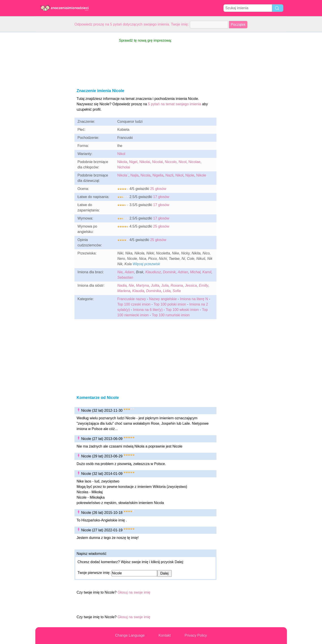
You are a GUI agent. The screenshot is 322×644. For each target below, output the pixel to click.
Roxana (177, 285)
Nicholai (124, 167)
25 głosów (158, 189)
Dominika (154, 291)
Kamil (207, 272)
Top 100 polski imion (170, 304)
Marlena (124, 291)
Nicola (146, 175)
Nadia (122, 285)
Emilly (204, 285)
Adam (129, 272)
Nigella (158, 175)
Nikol (121, 154)
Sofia (177, 291)
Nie (120, 272)
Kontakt (165, 635)
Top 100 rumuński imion (171, 315)
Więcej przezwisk (146, 264)
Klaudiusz (153, 272)
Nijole (190, 175)
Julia (165, 285)
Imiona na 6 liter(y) (148, 310)
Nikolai (145, 162)
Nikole (201, 175)
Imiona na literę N (194, 299)
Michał (195, 272)
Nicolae (194, 162)
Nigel (133, 162)
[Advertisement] (53, 99)
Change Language (130, 635)
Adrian (183, 272)
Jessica (191, 285)
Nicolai (157, 162)
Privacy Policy (196, 635)
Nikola (122, 162)
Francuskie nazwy (132, 299)
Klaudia (138, 291)
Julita (155, 285)
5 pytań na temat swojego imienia (175, 104)
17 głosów (161, 197)
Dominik (169, 272)
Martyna (142, 285)
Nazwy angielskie (163, 299)
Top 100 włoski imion (182, 310)
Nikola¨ (123, 175)
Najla (134, 175)
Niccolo (171, 162)
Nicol (182, 162)
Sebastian (125, 277)
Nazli (169, 175)
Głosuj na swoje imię (134, 592)
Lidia (167, 291)
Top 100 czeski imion (134, 304)
